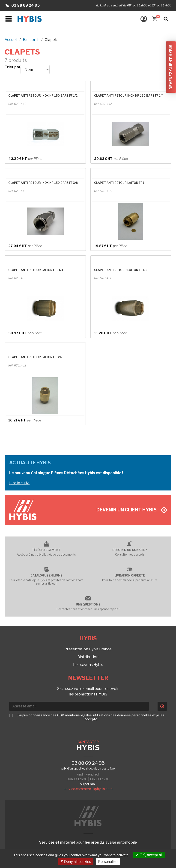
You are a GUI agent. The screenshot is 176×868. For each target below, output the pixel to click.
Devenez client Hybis (171, 67)
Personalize (108, 862)
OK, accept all (149, 855)
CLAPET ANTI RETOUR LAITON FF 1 (119, 183)
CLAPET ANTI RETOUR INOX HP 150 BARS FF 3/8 (43, 183)
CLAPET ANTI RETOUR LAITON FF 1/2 (121, 270)
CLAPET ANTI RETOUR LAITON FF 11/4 (36, 270)
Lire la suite (19, 483)
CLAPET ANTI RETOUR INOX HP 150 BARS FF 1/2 (43, 96)
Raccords (31, 40)
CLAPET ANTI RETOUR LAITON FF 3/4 (35, 357)
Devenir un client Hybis (132, 510)
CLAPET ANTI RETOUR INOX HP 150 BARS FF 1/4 (129, 96)
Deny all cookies (76, 862)
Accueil (11, 40)
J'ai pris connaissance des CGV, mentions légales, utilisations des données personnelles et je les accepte (91, 717)
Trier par (13, 67)
